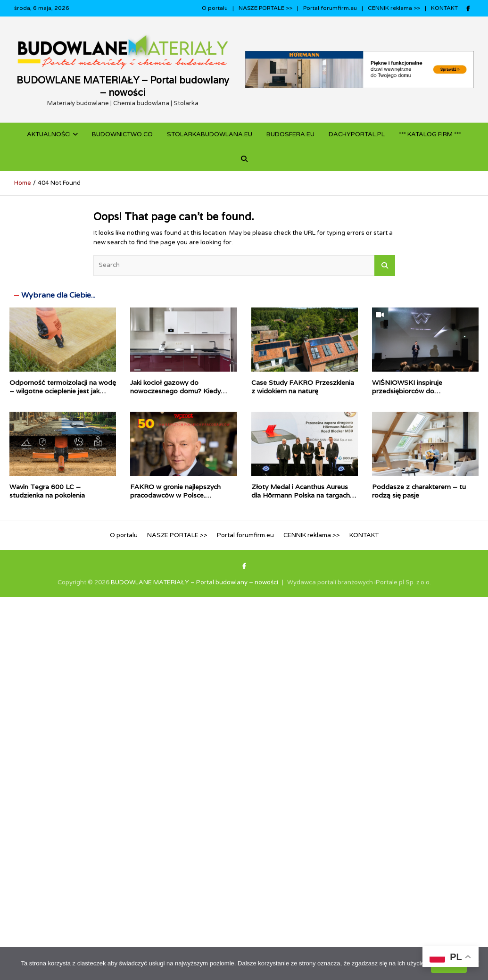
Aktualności (49, 134)
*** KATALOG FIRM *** (430, 134)
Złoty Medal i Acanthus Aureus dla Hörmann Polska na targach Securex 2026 (301, 495)
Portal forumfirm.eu (330, 8)
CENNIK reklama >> (394, 8)
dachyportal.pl (357, 134)
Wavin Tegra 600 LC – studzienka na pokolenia (47, 491)
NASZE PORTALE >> (265, 8)
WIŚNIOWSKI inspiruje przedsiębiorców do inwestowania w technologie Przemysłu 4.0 (416, 395)
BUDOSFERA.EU (290, 134)
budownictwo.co (122, 134)
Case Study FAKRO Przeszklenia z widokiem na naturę (303, 387)
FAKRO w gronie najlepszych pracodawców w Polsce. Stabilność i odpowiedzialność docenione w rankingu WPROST (180, 500)
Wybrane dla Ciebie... (58, 295)
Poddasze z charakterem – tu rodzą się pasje (419, 491)
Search (385, 266)
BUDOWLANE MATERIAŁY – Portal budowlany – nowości (123, 86)
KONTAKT (444, 8)
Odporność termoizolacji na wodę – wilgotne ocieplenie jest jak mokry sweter (63, 391)
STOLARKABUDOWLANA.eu (210, 134)
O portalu (215, 8)
